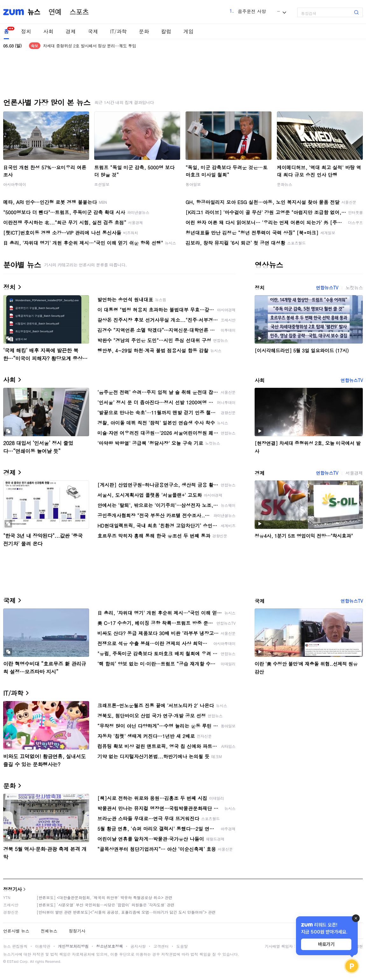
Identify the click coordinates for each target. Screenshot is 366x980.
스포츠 (79, 12)
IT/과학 (118, 31)
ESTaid (13, 961)
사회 (48, 31)
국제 (93, 31)
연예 (55, 12)
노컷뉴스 (354, 288)
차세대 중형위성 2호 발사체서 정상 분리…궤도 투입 (90, 46)
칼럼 (166, 31)
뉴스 (34, 12)
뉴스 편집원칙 (15, 946)
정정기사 (12, 889)
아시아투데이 (15, 184)
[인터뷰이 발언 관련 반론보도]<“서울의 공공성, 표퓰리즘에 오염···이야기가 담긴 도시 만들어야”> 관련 (126, 912)
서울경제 (354, 473)
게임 (188, 31)
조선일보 (102, 184)
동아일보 (193, 184)
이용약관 (43, 946)
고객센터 (161, 946)
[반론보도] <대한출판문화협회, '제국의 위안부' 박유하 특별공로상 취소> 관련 (105, 897)
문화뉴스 (285, 184)
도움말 (182, 946)
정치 (26, 31)
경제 (71, 31)
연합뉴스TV (327, 288)
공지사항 (138, 946)
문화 (144, 31)
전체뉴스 (49, 931)
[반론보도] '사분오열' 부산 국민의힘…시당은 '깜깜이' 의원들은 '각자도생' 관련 (106, 905)
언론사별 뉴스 (16, 931)
